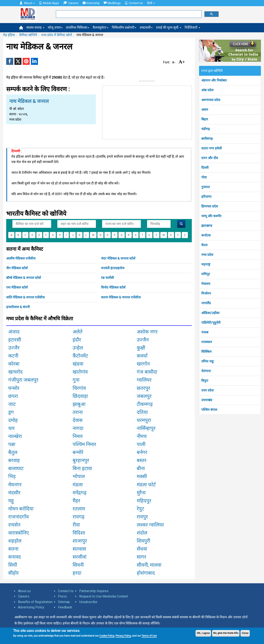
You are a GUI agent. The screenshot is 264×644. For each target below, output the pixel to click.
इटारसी (15, 340)
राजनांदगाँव (18, 517)
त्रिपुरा (205, 381)
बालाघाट (16, 468)
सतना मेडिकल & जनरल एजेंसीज (121, 297)
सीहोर (14, 573)
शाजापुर (80, 541)
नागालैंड (206, 303)
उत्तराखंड (207, 400)
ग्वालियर (144, 380)
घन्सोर (14, 388)
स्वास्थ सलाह (35, 27)
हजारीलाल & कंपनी (18, 307)
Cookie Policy (107, 636)
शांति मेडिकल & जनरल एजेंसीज (25, 297)
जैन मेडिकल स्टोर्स (17, 268)
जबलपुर (144, 396)
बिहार (205, 119)
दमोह (13, 420)
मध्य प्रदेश (207, 255)
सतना (13, 549)
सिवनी (78, 565)
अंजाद (14, 332)
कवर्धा (142, 356)
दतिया (142, 412)
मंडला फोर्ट (146, 485)
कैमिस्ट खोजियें (28, 35)
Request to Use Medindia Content (104, 596)
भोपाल (79, 476)
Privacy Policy (123, 636)
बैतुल (13, 452)
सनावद (15, 557)
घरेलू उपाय (55, 27)
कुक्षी (141, 348)
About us (24, 591)
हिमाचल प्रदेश (210, 206)
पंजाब (205, 332)
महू (11, 501)
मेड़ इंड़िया (9, 35)
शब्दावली (146, 27)
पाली (141, 444)
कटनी (13, 356)
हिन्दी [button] (151, 3)
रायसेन (14, 525)
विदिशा (79, 533)
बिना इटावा (82, 468)
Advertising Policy (31, 607)
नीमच (142, 436)
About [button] (27, 3)
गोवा (204, 177)
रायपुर (142, 517)
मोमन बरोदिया (21, 509)
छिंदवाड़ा (80, 396)
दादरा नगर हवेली (212, 148)
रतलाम (79, 509)
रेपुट (140, 509)
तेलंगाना (206, 371)
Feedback (65, 607)
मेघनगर (15, 485)
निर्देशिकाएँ (192, 27)
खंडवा (78, 364)
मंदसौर (14, 493)
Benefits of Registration (35, 602)
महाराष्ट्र (206, 264)
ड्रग (11, 412)
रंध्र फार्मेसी (107, 278)
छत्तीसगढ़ (207, 139)
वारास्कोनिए (19, 533)
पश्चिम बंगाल (209, 410)
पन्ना (12, 444)
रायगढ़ (79, 517)
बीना (141, 468)
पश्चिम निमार (84, 444)
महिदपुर (144, 501)
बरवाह (14, 460)
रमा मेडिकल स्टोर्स (17, 287)
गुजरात (206, 187)
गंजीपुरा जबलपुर (23, 380)
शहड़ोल (15, 541)
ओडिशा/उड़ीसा (210, 313)
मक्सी (142, 476)
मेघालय (206, 284)
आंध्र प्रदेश (207, 90)
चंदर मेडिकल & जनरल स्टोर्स (118, 258)
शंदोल (142, 533)
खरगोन (143, 364)
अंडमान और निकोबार (214, 80)
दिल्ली (205, 168)
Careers (71, 3)
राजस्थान (207, 342)
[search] (128, 14)
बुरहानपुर (81, 460)
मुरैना (141, 493)
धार (11, 428)
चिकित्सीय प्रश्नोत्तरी (124, 27)
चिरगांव (79, 388)
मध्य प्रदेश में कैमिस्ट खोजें (57, 35)
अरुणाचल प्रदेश (211, 100)
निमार (78, 436)
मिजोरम (206, 293)
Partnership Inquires (94, 591)
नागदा (78, 428)
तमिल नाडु (207, 361)
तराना (78, 412)
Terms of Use (149, 636)
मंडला (78, 485)
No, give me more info (226, 633)
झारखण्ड (207, 226)
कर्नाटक (206, 235)
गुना (76, 380)
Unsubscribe (88, 602)
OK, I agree (203, 633)
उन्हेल (78, 348)
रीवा (76, 525)
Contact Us (134, 3)
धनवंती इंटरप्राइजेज (113, 268)
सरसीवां (80, 557)
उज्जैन (143, 340)
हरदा (77, 573)
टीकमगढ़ (145, 404)
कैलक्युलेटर (101, 27)
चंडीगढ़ (206, 129)
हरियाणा (206, 197)
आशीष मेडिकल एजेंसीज (21, 258)
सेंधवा (142, 549)
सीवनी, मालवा (149, 565)
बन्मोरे (78, 452)
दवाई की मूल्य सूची (169, 27)
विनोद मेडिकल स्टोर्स (113, 287)
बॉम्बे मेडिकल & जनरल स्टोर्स (24, 278)
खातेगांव (80, 372)
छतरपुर (143, 388)
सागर (141, 557)
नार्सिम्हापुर (146, 428)
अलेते (78, 332)
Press (62, 596)
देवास (78, 420)
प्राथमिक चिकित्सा (78, 27)
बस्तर (142, 460)
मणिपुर (206, 274)
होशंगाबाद (146, 573)
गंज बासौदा (147, 372)
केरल (204, 245)
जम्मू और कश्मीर (211, 216)
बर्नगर (142, 452)
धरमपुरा (144, 420)
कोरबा (14, 364)
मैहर (76, 501)
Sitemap (64, 602)
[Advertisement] (147, 112)
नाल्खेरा (15, 436)
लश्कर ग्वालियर (150, 525)
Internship (91, 3)
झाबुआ (79, 404)
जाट (12, 404)
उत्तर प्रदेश (207, 390)
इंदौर (77, 340)
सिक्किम (206, 352)
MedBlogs (112, 3)
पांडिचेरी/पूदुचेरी (211, 323)
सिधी (13, 565)
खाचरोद (15, 372)
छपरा (13, 396)
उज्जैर (14, 348)
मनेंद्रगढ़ (80, 493)
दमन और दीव (210, 158)
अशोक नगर (147, 332)
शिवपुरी (143, 541)
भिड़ (12, 476)
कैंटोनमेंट (80, 356)
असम (205, 110)
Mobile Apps (49, 3)
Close (245, 633)
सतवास (79, 549)
